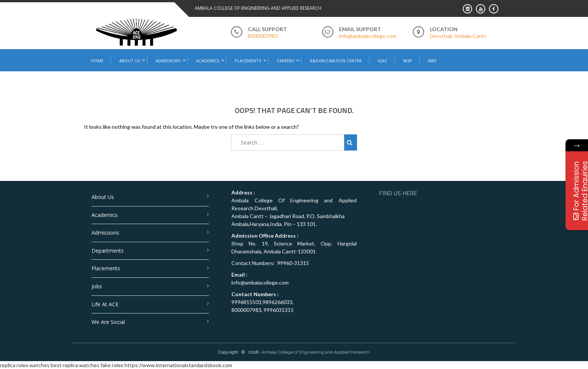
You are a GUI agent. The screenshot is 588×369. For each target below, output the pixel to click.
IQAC (382, 61)
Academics (208, 61)
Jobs (97, 286)
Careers (285, 61)
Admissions (168, 61)
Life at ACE (105, 304)
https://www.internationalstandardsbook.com (178, 365)
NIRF (432, 61)
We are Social (108, 322)
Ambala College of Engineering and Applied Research (316, 352)
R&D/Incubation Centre (336, 61)
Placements (248, 61)
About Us (130, 61)
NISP (408, 61)
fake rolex (112, 365)
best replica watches (75, 365)
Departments (108, 251)
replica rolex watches (25, 365)
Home (97, 61)
